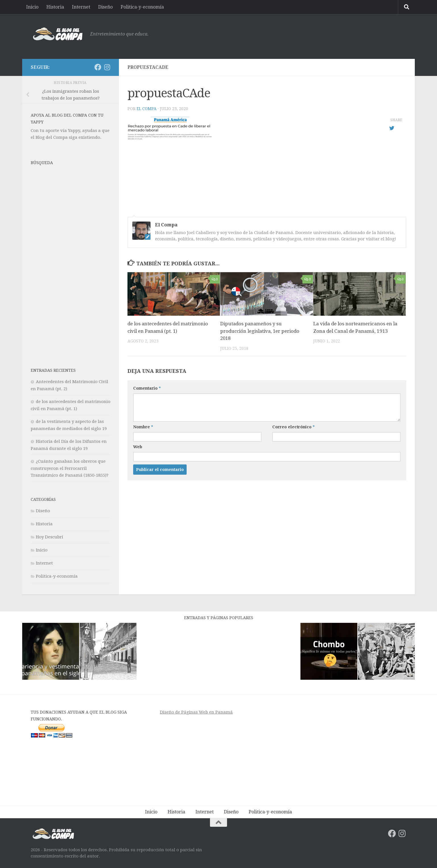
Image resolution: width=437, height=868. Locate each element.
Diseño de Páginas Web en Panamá (196, 712)
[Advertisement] (303, 36)
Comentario (147, 388)
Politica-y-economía (142, 7)
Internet (81, 7)
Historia (55, 7)
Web (138, 447)
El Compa (147, 109)
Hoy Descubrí (50, 537)
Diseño (105, 7)
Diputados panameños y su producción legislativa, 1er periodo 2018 (260, 331)
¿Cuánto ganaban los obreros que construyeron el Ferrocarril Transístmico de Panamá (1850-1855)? (70, 468)
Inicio (32, 7)
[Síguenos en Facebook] (98, 67)
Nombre (143, 427)
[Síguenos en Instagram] (107, 67)
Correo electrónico (293, 427)
